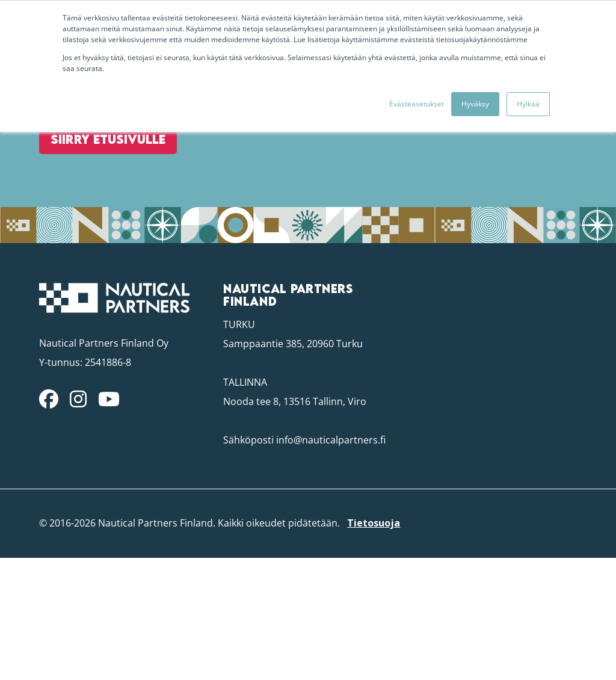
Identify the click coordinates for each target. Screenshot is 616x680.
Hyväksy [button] (475, 104)
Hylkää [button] (528, 104)
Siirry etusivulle (100, 199)
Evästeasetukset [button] (417, 104)
